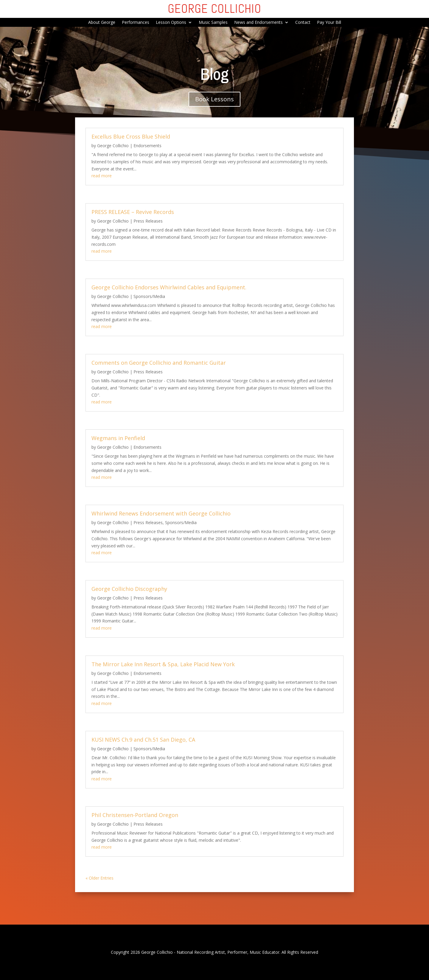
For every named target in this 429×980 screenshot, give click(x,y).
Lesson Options (171, 23)
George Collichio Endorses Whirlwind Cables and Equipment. (169, 287)
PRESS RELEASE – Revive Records (133, 212)
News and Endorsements (258, 23)
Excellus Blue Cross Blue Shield (131, 136)
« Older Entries (100, 878)
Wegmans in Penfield (118, 438)
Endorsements (147, 146)
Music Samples (213, 23)
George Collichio (113, 146)
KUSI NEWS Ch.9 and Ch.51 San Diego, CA (143, 740)
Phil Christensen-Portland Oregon (135, 815)
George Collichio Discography (129, 589)
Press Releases (148, 221)
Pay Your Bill (329, 23)
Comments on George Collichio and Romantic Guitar (159, 363)
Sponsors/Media (149, 296)
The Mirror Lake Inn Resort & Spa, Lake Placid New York (163, 664)
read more (102, 176)
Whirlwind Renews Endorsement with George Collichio (161, 513)
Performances (136, 23)
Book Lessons (214, 99)
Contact (303, 23)
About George (102, 23)
